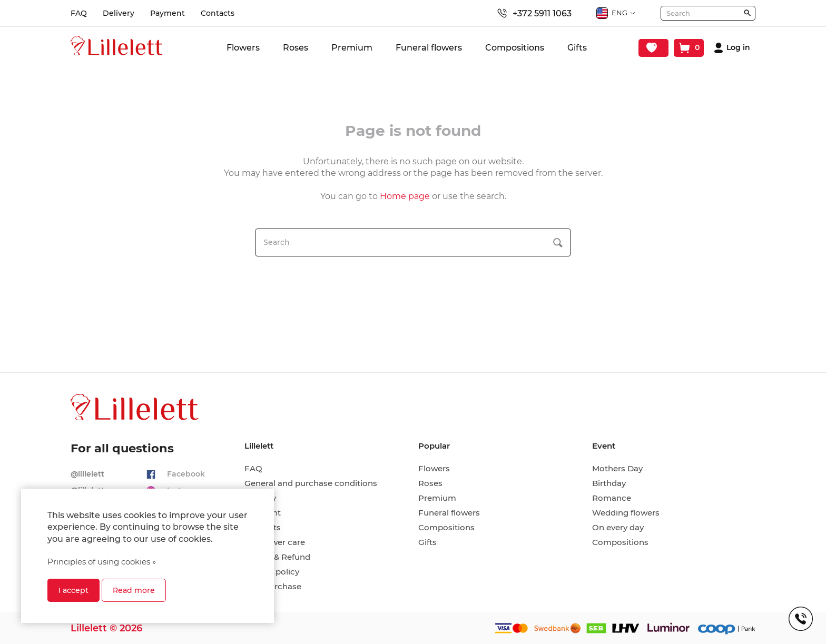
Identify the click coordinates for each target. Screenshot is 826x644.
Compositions (515, 48)
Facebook (186, 474)
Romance (612, 498)
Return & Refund (277, 557)
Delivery (119, 13)
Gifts (577, 48)
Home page (405, 196)
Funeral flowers (429, 48)
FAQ (79, 13)
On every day (618, 528)
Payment (168, 13)
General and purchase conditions (311, 483)
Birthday (609, 483)
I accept (73, 590)
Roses (296, 48)
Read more (134, 590)
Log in (738, 48)
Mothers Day (617, 469)
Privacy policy (272, 572)
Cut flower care (275, 542)
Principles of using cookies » (102, 562)
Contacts (218, 13)
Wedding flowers (626, 513)
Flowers (243, 48)
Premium (352, 48)
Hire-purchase (273, 587)
